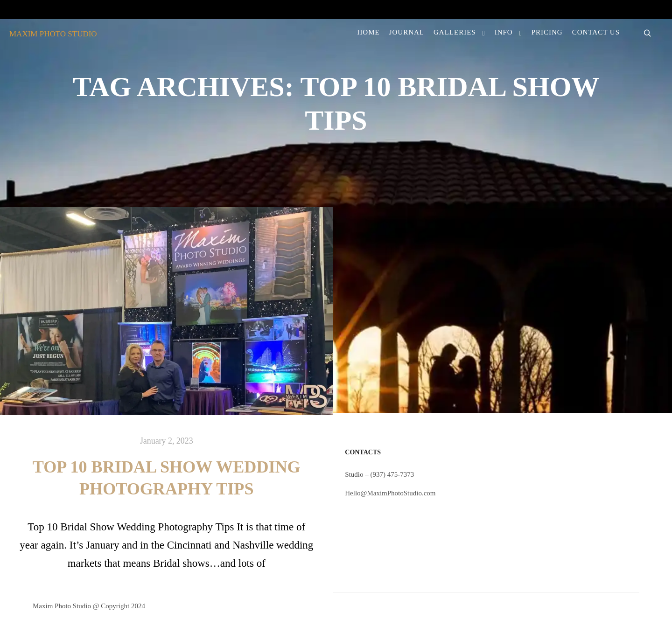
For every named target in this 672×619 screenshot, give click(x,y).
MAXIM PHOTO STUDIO (53, 34)
